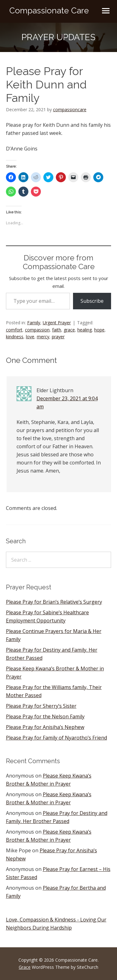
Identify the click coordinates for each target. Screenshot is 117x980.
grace (69, 330)
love (30, 337)
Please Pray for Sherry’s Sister (41, 706)
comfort (14, 330)
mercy (43, 337)
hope (99, 330)
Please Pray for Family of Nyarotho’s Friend (56, 738)
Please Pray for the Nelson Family (45, 716)
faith (57, 330)
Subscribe (92, 301)
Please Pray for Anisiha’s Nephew (45, 727)
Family (34, 323)
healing (85, 330)
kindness (15, 337)
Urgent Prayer (57, 323)
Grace (25, 967)
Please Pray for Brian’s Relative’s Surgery (54, 602)
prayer (58, 337)
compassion (37, 330)
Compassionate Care (49, 11)
